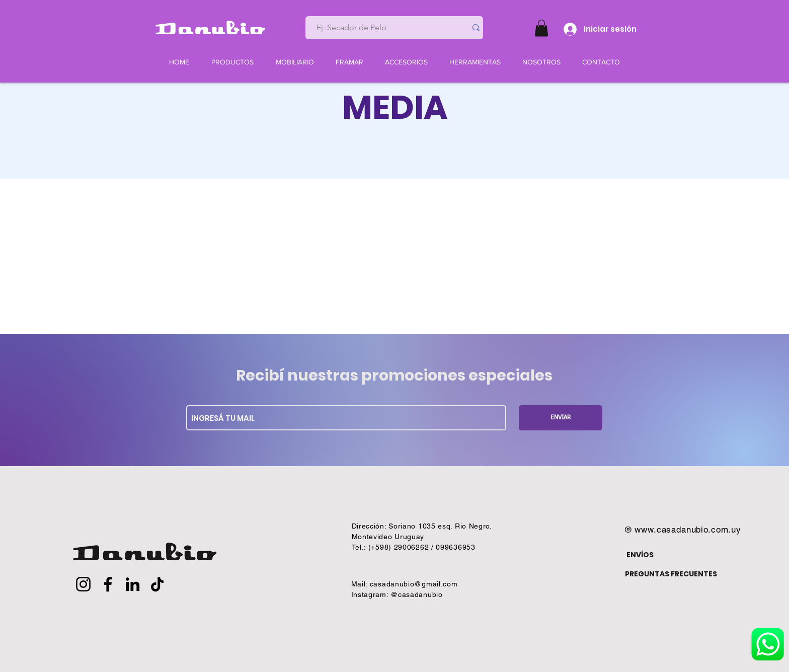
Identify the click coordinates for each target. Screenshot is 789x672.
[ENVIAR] (561, 418)
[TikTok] (157, 584)
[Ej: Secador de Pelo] (382, 28)
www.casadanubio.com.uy (688, 530)
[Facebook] (108, 584)
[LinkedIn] (133, 584)
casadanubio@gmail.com (414, 584)
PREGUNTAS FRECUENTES (671, 574)
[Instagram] (83, 584)
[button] (541, 28)
